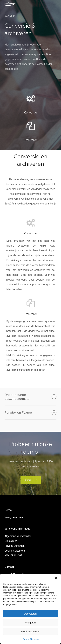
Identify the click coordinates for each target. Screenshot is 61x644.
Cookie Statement (15, 551)
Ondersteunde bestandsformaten (31, 397)
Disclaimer (11, 541)
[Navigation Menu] (55, 4)
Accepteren (31, 614)
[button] (56, 578)
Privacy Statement (31, 639)
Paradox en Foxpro (31, 413)
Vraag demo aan (14, 517)
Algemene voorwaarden (18, 536)
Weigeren (31, 623)
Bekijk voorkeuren (30, 631)
